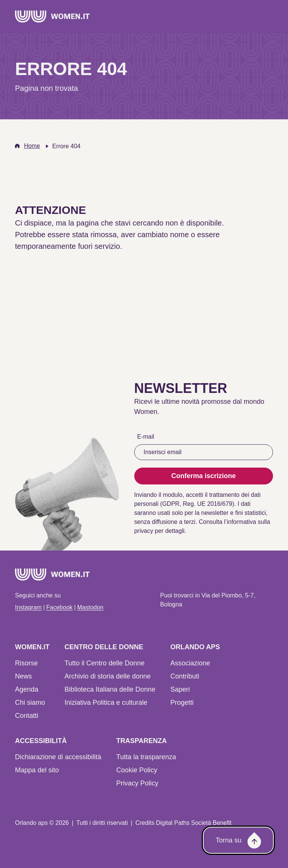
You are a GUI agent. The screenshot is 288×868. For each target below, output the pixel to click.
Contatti (27, 716)
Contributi (185, 676)
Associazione (190, 663)
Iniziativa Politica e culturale (106, 703)
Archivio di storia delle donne (108, 676)
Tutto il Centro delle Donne (104, 663)
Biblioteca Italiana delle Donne (110, 689)
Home (32, 146)
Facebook (59, 607)
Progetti (182, 703)
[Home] (52, 17)
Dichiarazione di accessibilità (58, 757)
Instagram (28, 607)
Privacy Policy (137, 783)
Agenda (27, 689)
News (23, 676)
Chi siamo (30, 703)
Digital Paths (173, 823)
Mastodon (90, 607)
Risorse (26, 663)
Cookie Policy (137, 770)
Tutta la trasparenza (146, 757)
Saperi (180, 689)
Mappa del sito (37, 770)
